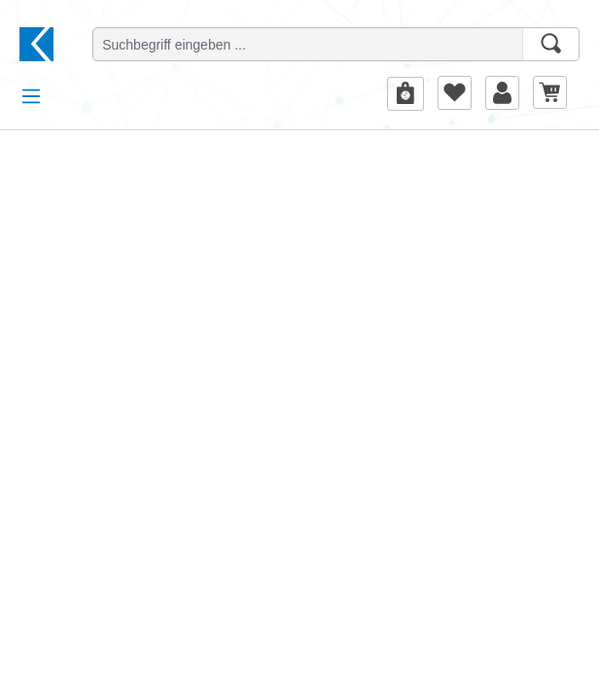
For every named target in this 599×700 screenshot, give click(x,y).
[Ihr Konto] (502, 92)
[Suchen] (551, 44)
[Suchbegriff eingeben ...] (308, 44)
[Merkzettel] (455, 92)
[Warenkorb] (550, 92)
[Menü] (31, 96)
